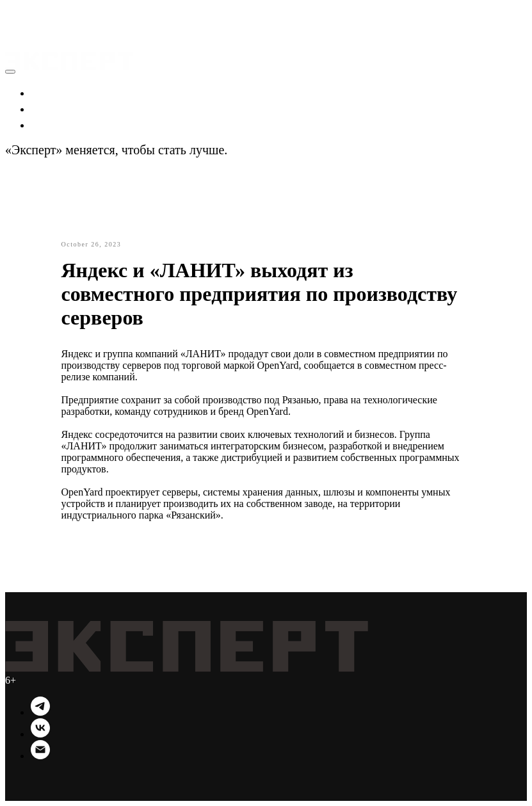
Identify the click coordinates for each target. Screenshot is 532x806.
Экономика (62, 92)
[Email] (40, 756)
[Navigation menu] (14, 28)
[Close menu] (10, 72)
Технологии (64, 124)
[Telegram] (40, 712)
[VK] (40, 734)
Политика (59, 108)
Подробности (267, 150)
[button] (17, 13)
